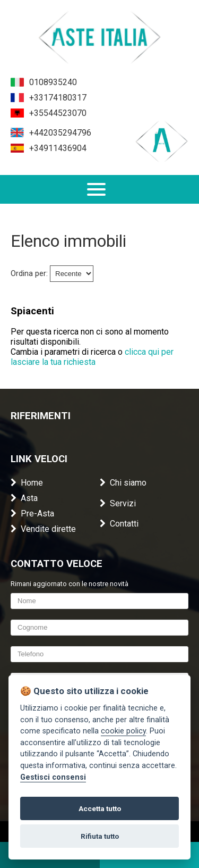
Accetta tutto (100, 808)
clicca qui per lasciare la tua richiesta (92, 357)
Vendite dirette (43, 529)
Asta (24, 498)
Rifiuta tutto (100, 836)
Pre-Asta (32, 514)
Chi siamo (123, 483)
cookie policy (123, 731)
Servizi (118, 503)
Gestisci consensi (53, 777)
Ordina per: (29, 274)
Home (27, 483)
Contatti (119, 524)
